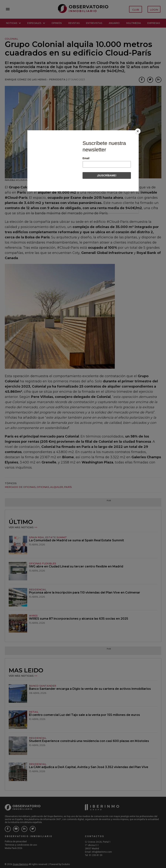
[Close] (138, 131)
